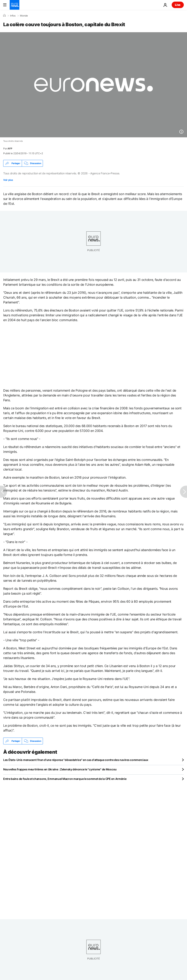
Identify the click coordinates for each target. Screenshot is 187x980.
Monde (24, 16)
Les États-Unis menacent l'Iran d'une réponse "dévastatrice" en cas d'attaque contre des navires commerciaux (76, 760)
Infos (13, 16)
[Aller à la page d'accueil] (15, 5)
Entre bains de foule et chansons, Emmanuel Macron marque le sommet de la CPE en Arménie (65, 779)
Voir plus (8, 180)
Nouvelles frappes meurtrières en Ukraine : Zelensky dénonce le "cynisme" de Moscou (60, 769)
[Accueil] (4, 16)
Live (178, 5)
